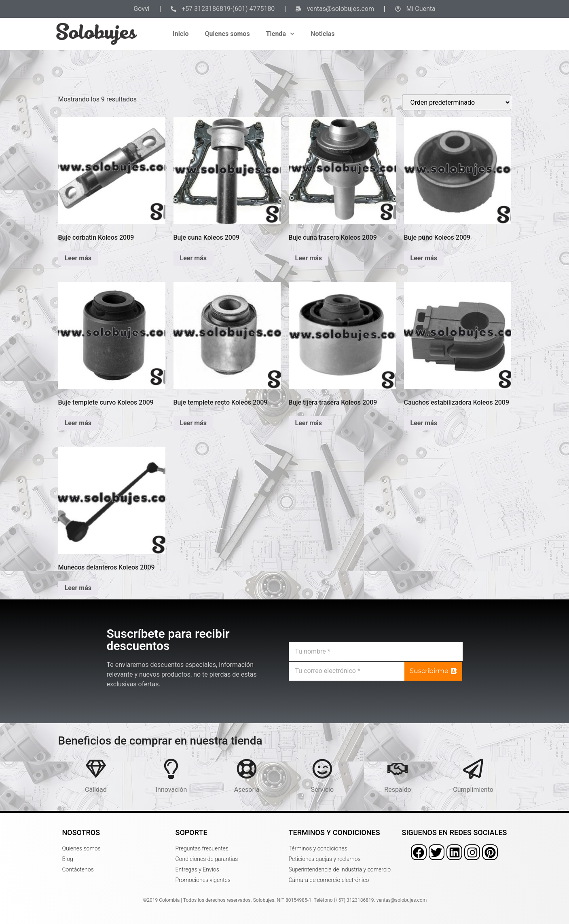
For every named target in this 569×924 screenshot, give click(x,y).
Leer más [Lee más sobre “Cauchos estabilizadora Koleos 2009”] (424, 423)
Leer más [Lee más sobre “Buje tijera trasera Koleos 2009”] (309, 423)
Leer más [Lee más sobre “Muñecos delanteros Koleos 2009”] (78, 588)
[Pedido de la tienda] (457, 102)
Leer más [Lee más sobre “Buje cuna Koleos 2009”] (193, 258)
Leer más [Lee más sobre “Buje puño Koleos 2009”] (424, 258)
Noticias (323, 34)
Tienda (280, 34)
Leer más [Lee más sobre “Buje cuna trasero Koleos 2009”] (309, 258)
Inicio (181, 34)
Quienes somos (227, 34)
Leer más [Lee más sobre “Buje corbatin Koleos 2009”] (78, 258)
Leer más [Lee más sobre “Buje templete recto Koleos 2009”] (193, 423)
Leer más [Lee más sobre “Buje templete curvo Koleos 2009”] (78, 423)
